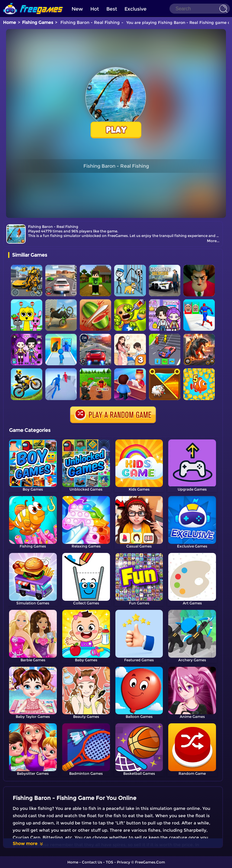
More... (213, 241)
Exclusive (135, 9)
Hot (95, 9)
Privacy (124, 862)
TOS (110, 862)
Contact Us (92, 862)
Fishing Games (38, 22)
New (77, 9)
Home (10, 22)
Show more (28, 843)
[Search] (200, 9)
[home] (33, 2)
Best (112, 9)
